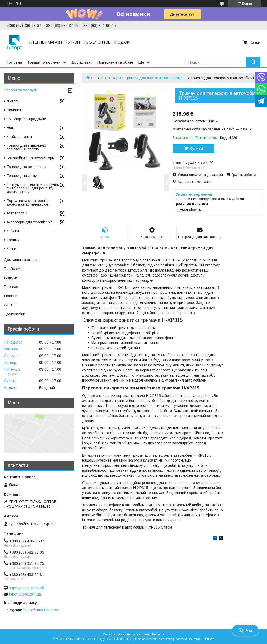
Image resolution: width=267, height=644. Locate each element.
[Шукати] (253, 62)
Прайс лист (14, 269)
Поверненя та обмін (115, 62)
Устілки (13, 231)
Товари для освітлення (27, 167)
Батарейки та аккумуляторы (31, 158)
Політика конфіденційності (195, 639)
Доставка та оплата (22, 259)
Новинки (14, 110)
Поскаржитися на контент (154, 639)
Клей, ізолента (19, 137)
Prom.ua (158, 634)
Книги (11, 249)
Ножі (10, 128)
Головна (14, 62)
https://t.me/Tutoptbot (41, 610)
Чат (245, 630)
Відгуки (11, 278)
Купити (196, 148)
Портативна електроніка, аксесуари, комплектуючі (28, 203)
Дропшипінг (82, 62)
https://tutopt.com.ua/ (26, 588)
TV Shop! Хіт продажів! (26, 119)
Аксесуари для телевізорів (29, 222)
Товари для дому (22, 176)
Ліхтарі (12, 101)
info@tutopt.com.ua (25, 594)
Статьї (10, 305)
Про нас (11, 287)
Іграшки (13, 240)
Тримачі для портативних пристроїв (156, 78)
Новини (11, 296)
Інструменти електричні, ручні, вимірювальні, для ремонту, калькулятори (33, 188)
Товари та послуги (44, 62)
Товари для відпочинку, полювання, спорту (27, 147)
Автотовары (111, 78)
